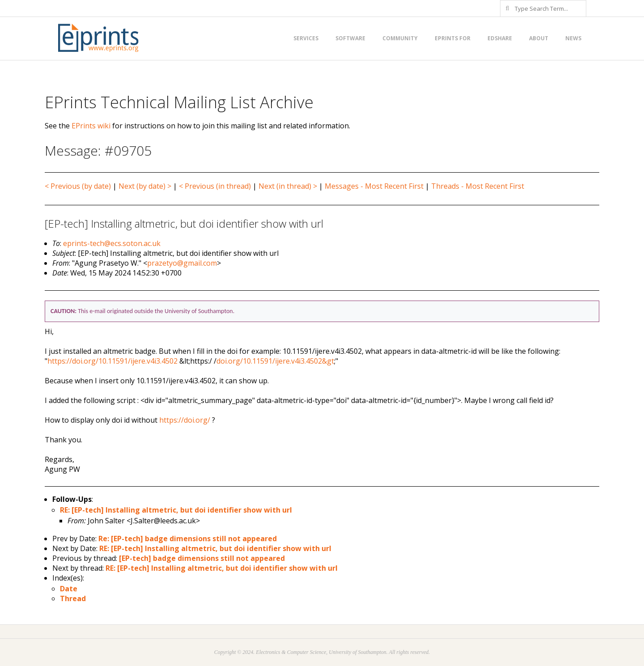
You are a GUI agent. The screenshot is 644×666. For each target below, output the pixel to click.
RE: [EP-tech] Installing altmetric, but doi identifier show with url (176, 510)
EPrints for (453, 38)
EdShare (500, 38)
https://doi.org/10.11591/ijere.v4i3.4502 (112, 361)
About (539, 38)
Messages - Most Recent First (374, 186)
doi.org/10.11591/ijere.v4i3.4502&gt (275, 361)
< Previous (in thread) (215, 186)
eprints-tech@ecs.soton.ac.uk (112, 243)
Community (400, 38)
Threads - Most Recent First (478, 186)
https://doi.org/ (185, 420)
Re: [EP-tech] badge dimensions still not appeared (188, 539)
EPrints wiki (91, 126)
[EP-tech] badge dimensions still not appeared (202, 558)
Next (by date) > (145, 186)
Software (350, 38)
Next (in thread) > (288, 186)
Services (306, 38)
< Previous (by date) (78, 186)
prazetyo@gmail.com (182, 263)
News (573, 38)
